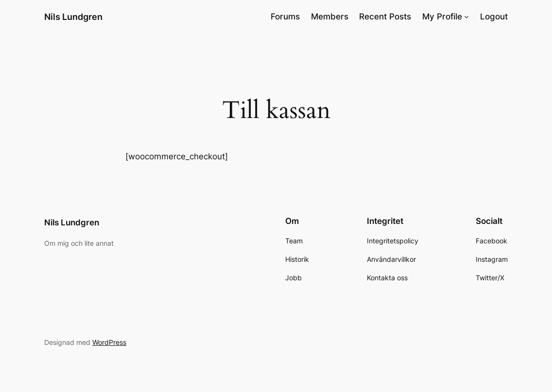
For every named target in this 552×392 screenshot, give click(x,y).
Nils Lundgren (73, 17)
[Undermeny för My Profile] (466, 17)
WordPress (109, 342)
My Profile (442, 17)
